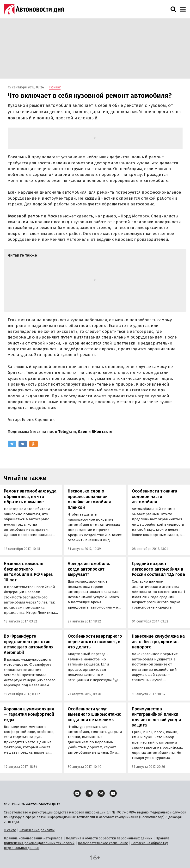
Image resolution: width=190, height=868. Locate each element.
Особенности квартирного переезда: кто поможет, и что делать (95, 642)
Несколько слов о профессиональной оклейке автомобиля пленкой (89, 499)
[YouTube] (113, 793)
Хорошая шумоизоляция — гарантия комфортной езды (29, 714)
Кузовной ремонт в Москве (35, 216)
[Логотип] (34, 9)
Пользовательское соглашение (103, 843)
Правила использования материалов (33, 838)
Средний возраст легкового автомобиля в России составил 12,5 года (158, 569)
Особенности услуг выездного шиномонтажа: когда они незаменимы (94, 714)
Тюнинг (55, 87)
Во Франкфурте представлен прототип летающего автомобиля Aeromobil (29, 644)
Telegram (67, 432)
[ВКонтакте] (23, 444)
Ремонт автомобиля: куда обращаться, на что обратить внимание (30, 496)
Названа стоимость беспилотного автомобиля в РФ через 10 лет (28, 572)
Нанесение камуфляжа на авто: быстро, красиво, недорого (158, 642)
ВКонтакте (102, 432)
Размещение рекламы (37, 830)
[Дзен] (77, 793)
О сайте (10, 830)
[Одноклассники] (34, 444)
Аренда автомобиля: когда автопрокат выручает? (89, 569)
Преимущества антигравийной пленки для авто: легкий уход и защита (156, 717)
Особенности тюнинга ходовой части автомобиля (154, 496)
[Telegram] (12, 444)
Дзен (83, 432)
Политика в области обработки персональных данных (109, 838)
